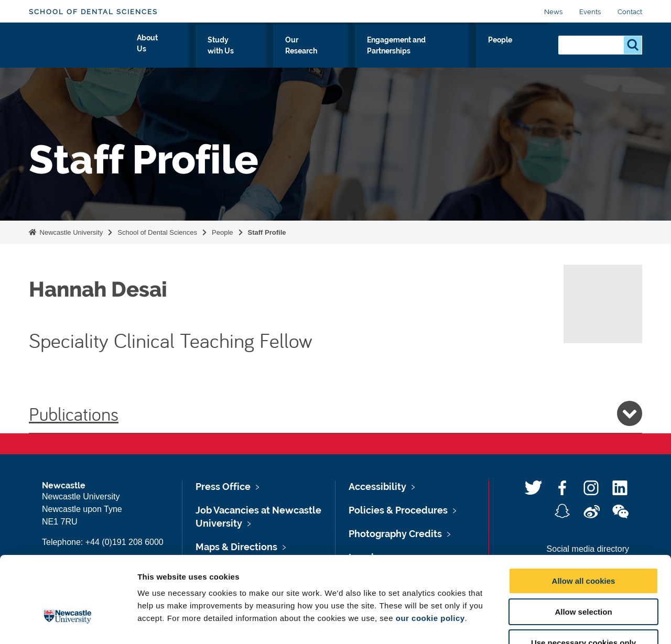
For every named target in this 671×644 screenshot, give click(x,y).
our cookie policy (430, 553)
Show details (550, 623)
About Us (193, 51)
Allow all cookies (584, 515)
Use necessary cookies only (583, 577)
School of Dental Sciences (93, 12)
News (553, 12)
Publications (335, 413)
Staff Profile (267, 232)
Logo (77, 48)
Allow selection (583, 546)
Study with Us (257, 51)
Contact (630, 12)
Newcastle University (70, 232)
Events (590, 12)
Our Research (329, 51)
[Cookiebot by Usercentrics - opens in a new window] (68, 624)
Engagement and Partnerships (435, 51)
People (527, 51)
